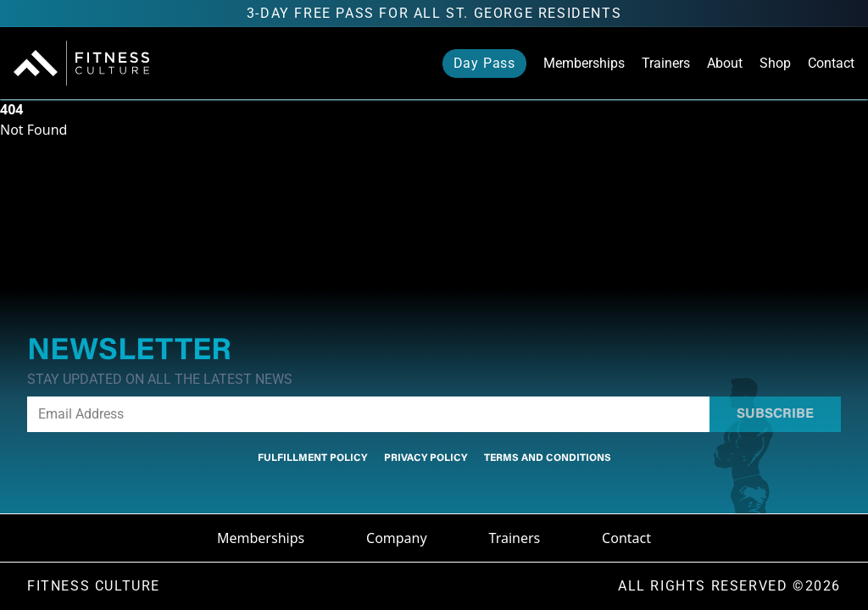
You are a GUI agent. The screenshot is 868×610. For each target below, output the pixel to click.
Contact (831, 63)
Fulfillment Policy (312, 458)
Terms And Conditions (548, 458)
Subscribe (775, 414)
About (725, 63)
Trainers (666, 63)
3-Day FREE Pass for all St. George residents (434, 13)
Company (397, 538)
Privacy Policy (426, 458)
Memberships (584, 63)
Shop (775, 63)
